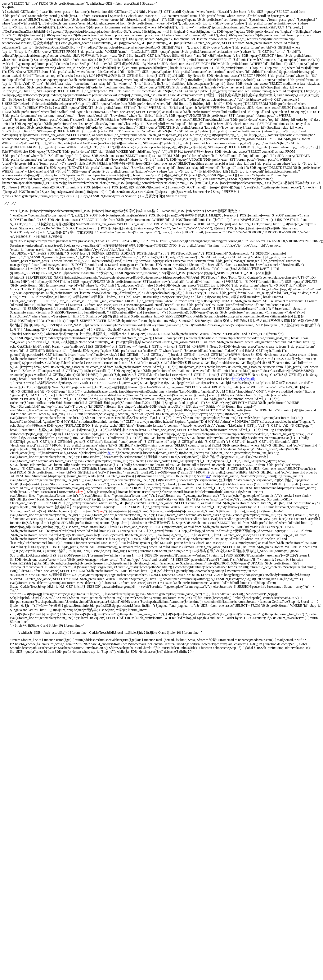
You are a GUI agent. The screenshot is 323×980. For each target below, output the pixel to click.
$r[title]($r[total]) (243, 379)
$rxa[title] (161, 8)
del (109, 453)
